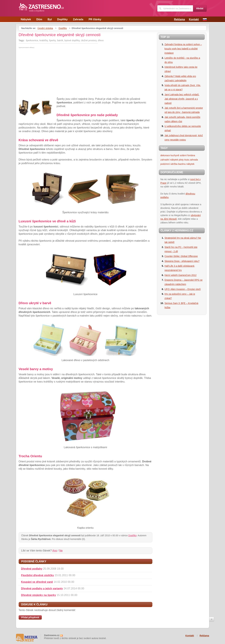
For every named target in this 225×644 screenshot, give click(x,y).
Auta (187, 160)
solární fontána (187, 155)
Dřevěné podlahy (32, 569)
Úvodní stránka (45, 28)
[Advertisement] (46, 73)
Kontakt (194, 19)
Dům (39, 19)
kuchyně (175, 155)
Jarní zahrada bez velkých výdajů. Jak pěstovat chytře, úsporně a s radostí (182, 99)
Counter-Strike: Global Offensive (181, 256)
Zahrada (78, 19)
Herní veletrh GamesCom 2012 (181, 275)
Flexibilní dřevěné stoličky (38, 575)
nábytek (190, 164)
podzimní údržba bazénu (173, 164)
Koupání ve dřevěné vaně (37, 582)
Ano (55, 551)
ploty (181, 160)
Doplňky (62, 19)
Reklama (179, 19)
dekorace (165, 155)
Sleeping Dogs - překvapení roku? (182, 261)
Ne (61, 551)
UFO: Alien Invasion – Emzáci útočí (183, 289)
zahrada (194, 160)
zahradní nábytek (169, 160)
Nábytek (26, 19)
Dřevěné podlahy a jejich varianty (42, 588)
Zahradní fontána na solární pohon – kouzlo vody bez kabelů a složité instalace (183, 49)
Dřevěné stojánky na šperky (39, 595)
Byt (50, 19)
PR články (95, 19)
